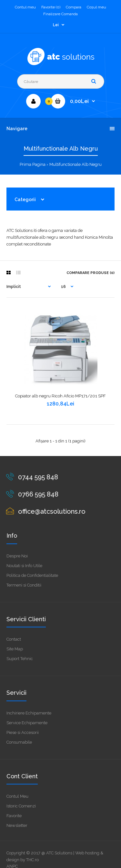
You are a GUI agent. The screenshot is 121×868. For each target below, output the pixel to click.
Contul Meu (17, 796)
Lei (56, 25)
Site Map (15, 649)
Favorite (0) (51, 7)
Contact (14, 639)
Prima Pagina (33, 164)
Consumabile (19, 742)
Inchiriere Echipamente (29, 713)
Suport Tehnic (20, 659)
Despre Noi (17, 556)
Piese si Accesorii (23, 732)
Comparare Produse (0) (91, 273)
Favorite (14, 816)
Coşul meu (96, 7)
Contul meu (25, 7)
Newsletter (17, 825)
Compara (74, 7)
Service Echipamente (27, 723)
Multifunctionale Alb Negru (76, 164)
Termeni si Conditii (24, 585)
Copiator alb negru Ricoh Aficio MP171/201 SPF (60, 396)
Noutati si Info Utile (24, 566)
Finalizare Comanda (60, 14)
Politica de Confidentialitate (32, 575)
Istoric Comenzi (21, 806)
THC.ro (32, 860)
